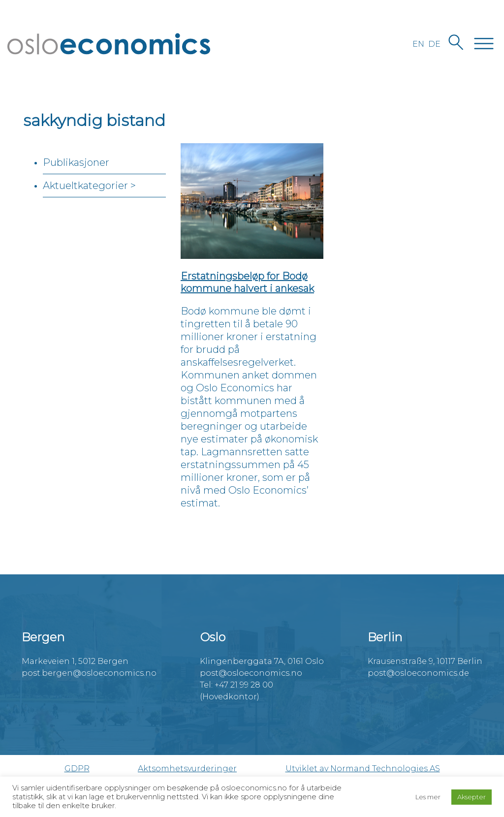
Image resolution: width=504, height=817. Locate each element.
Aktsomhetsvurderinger (187, 769)
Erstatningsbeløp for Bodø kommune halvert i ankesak (247, 282)
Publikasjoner (76, 162)
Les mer (428, 797)
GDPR (77, 769)
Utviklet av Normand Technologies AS (363, 769)
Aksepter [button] (472, 797)
